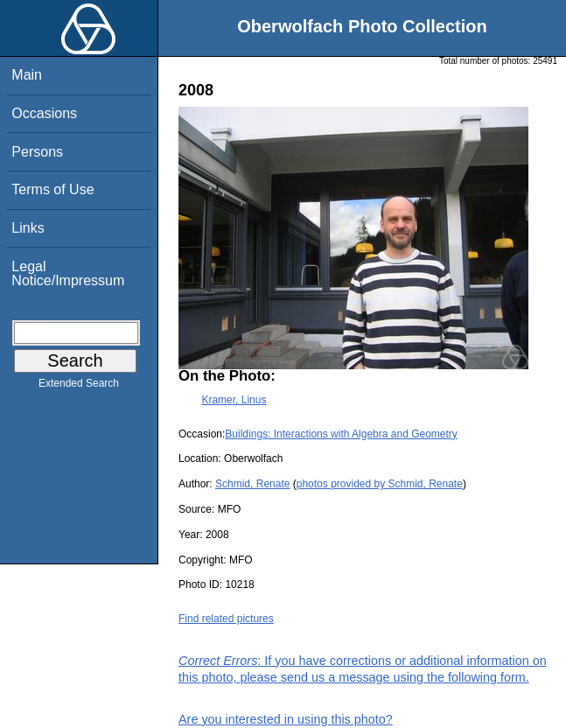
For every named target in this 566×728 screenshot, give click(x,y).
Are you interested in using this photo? (286, 719)
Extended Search (79, 387)
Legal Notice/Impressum (68, 273)
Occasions (44, 113)
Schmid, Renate (252, 484)
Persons (37, 152)
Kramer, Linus (234, 400)
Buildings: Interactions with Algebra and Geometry (341, 434)
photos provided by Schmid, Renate (380, 484)
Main (27, 75)
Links (28, 228)
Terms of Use (52, 189)
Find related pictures (226, 619)
